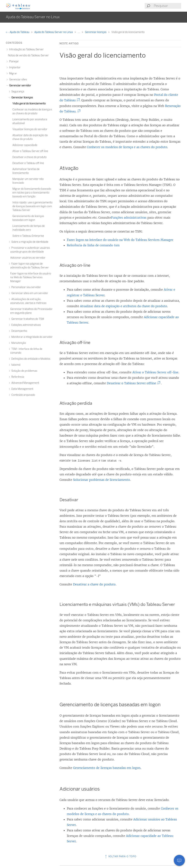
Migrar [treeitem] (13, 74)
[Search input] (167, 6)
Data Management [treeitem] (22, 389)
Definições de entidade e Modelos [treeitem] (30, 359)
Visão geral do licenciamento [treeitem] (29, 104)
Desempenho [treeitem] (19, 331)
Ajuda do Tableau (18, 32)
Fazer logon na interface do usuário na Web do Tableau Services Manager (120, 240)
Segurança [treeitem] (17, 92)
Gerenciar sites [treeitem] (17, 80)
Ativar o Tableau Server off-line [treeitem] (30, 151)
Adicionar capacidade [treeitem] (25, 145)
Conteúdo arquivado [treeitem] (23, 395)
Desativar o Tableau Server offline (133, 383)
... (79, 32)
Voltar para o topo (120, 856)
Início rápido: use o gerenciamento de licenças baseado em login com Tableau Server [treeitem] (32, 206)
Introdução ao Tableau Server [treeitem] (26, 49)
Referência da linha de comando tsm (93, 245)
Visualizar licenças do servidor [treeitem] (30, 129)
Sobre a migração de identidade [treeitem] (29, 242)
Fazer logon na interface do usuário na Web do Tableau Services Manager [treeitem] (31, 277)
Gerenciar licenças (96, 32)
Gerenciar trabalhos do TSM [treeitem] (27, 319)
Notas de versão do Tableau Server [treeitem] (28, 55)
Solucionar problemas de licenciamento (102, 480)
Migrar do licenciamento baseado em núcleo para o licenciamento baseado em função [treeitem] (32, 193)
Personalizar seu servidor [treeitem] (26, 287)
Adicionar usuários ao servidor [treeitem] (28, 258)
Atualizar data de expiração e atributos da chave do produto (124, 306)
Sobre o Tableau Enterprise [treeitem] (28, 236)
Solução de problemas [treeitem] (24, 371)
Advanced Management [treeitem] (25, 383)
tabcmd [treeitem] (15, 365)
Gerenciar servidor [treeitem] (20, 86)
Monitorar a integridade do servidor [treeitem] (31, 337)
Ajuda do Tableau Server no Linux (54, 32)
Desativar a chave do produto (94, 584)
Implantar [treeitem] (14, 68)
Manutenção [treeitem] (18, 343)
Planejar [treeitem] (13, 61)
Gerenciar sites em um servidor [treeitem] (29, 293)
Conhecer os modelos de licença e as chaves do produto (127, 147)
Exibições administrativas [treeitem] (25, 325)
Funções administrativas (129, 218)
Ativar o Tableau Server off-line (155, 372)
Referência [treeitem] (17, 377)
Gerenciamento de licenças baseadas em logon (107, 768)
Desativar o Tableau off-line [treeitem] (28, 163)
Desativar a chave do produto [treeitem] (29, 157)
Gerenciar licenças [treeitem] (22, 98)
